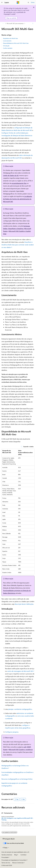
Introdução (6, 46)
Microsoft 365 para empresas (15, 23)
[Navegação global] (2, 3)
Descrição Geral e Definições (24, 604)
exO (25, 747)
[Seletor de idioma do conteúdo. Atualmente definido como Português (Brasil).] (9, 839)
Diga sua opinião (11, 18)
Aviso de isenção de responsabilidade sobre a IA (15, 852)
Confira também (8, 48)
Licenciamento (7, 41)
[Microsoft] (18, 3)
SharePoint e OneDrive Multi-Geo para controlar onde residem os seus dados (18, 245)
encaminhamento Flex (19, 183)
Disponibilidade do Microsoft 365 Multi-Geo (16, 43)
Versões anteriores (7, 855)
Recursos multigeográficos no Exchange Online (17, 779)
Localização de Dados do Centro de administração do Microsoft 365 (18, 199)
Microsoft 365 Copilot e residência (21, 750)
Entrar (33, 2)
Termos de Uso (6, 863)
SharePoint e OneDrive (16, 229)
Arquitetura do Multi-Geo (10, 38)
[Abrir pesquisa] (28, 3)
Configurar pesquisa (12, 732)
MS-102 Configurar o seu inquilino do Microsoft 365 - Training (18, 819)
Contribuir (23, 855)
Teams (5, 750)
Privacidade (5, 857)
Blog (16, 855)
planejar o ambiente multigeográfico (20, 709)
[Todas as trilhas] (3, 23)
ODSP (29, 747)
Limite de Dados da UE (11, 175)
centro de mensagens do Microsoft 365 (20, 671)
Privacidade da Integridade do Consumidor (14, 860)
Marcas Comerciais (18, 863)
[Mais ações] (33, 23)
